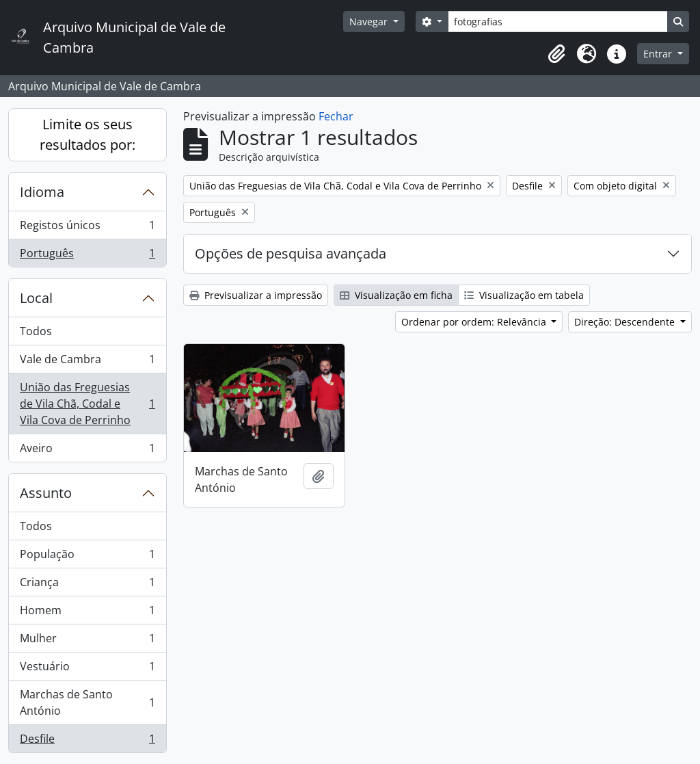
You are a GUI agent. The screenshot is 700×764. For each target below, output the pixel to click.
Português (87, 256)
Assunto (46, 493)
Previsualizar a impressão (256, 295)
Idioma (42, 192)
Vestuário (87, 669)
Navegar (370, 22)
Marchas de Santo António (87, 702)
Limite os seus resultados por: (87, 134)
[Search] (558, 22)
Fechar (336, 116)
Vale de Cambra (87, 362)
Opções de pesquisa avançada (291, 253)
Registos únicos (87, 228)
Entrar (659, 54)
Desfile (87, 741)
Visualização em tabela (524, 295)
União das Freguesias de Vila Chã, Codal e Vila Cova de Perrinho (87, 404)
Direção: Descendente (626, 322)
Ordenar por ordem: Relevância (475, 322)
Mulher (87, 641)
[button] (556, 54)
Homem (87, 613)
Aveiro (87, 451)
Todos (36, 331)
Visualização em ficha (396, 295)
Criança (87, 585)
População (87, 557)
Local (36, 298)
